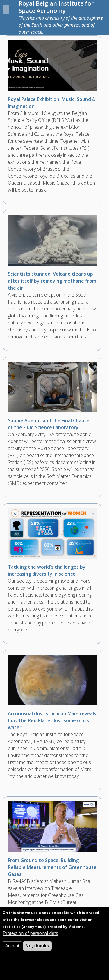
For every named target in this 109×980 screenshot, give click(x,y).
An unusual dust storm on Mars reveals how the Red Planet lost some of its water (52, 720)
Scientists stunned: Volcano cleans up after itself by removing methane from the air (52, 281)
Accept (12, 952)
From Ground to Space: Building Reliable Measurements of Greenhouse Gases (52, 867)
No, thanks (37, 952)
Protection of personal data (30, 939)
